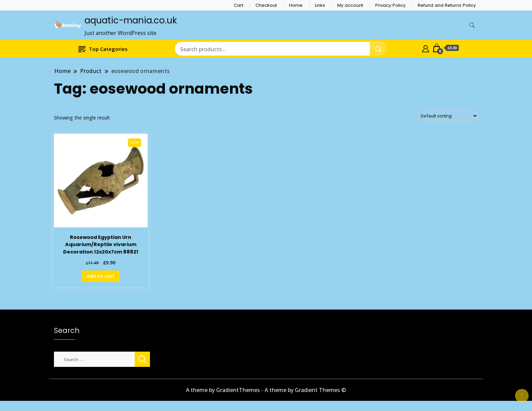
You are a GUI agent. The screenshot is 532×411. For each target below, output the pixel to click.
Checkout (266, 5)
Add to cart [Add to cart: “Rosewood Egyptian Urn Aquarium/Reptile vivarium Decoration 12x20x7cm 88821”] (101, 276)
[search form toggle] (472, 25)
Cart (239, 5)
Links (320, 5)
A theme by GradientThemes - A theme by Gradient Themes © (266, 390)
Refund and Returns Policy (447, 5)
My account (350, 5)
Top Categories (103, 49)
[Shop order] (448, 116)
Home (296, 5)
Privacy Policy (390, 5)
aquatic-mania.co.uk (131, 20)
